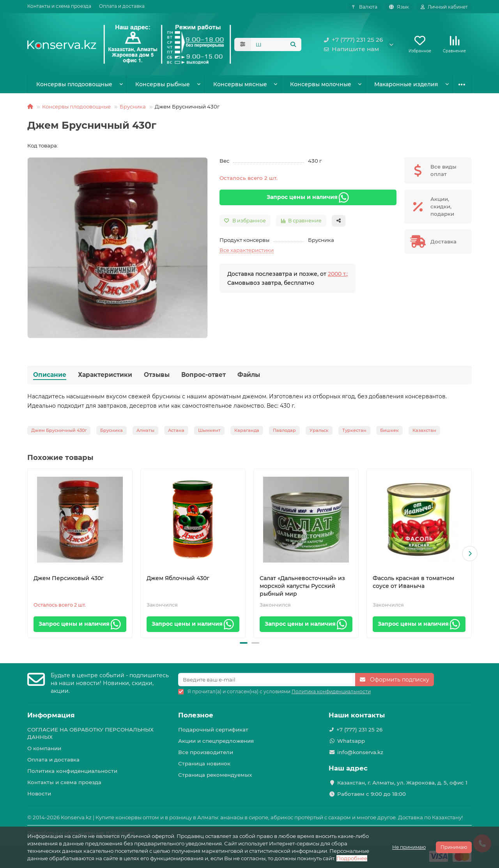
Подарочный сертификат (213, 730)
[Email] (267, 680)
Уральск (319, 430)
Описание (50, 375)
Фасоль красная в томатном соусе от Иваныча (413, 582)
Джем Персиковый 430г (69, 578)
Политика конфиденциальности (72, 771)
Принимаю (454, 847)
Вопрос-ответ (203, 375)
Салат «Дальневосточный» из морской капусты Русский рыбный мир (302, 586)
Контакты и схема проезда (59, 6)
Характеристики (105, 375)
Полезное (196, 715)
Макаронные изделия (406, 84)
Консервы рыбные (163, 84)
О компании (44, 748)
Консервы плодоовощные (74, 84)
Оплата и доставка (122, 6)
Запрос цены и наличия (308, 197)
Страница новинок (204, 763)
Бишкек (389, 430)
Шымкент (209, 430)
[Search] (276, 44)
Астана (176, 430)
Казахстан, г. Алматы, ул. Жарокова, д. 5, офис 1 (402, 783)
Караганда (247, 430)
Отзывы (157, 375)
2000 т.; (338, 274)
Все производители (206, 752)
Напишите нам (350, 49)
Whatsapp (351, 741)
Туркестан (354, 430)
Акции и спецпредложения (216, 741)
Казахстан (424, 430)
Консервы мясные (240, 84)
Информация (51, 715)
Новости (39, 793)
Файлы (249, 375)
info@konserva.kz (360, 752)
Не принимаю (409, 847)
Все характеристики (247, 250)
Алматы (145, 430)
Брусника (133, 107)
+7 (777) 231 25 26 (352, 40)
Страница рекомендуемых (215, 775)
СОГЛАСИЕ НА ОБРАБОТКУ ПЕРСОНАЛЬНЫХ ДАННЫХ (90, 733)
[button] (470, 554)
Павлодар (284, 430)
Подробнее (352, 858)
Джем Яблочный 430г (178, 578)
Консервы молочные (321, 84)
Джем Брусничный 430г (59, 430)
